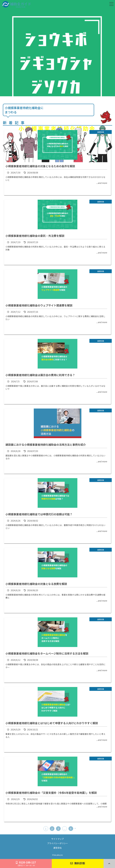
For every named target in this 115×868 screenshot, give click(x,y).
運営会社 (58, 848)
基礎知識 (101, 132)
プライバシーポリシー (58, 843)
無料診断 (78, 863)
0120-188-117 (26, 863)
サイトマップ (58, 839)
